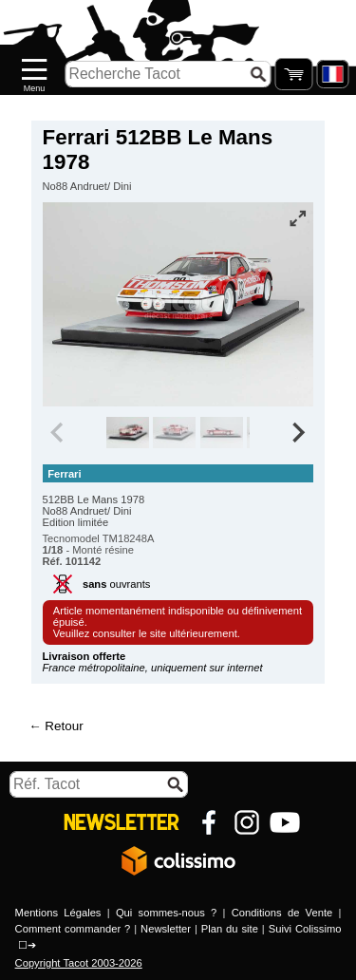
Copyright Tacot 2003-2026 (79, 963)
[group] (128, 433)
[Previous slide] (59, 433)
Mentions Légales (58, 913)
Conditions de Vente (282, 913)
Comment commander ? (73, 929)
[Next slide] (298, 433)
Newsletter (166, 929)
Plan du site (230, 929)
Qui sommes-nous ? (166, 913)
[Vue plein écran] (297, 218)
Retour (64, 726)
